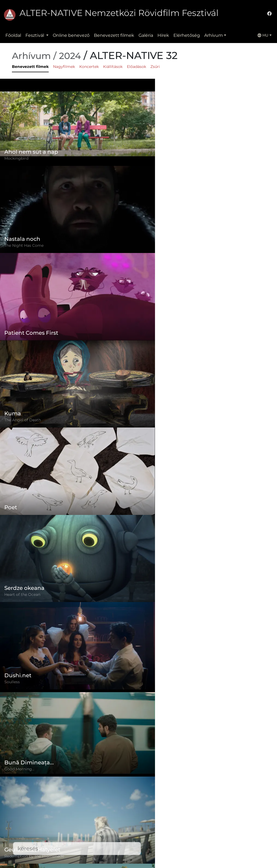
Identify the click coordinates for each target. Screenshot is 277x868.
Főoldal (13, 35)
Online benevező (71, 35)
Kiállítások (113, 67)
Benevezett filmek (114, 35)
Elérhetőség (187, 35)
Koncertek (89, 67)
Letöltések (107, 856)
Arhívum (214, 35)
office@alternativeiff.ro (215, 830)
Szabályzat (107, 813)
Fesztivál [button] (35, 35)
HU (263, 35)
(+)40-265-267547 (209, 819)
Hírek (163, 35)
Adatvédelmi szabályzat (121, 823)
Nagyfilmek (64, 67)
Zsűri (155, 67)
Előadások (136, 67)
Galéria (146, 35)
